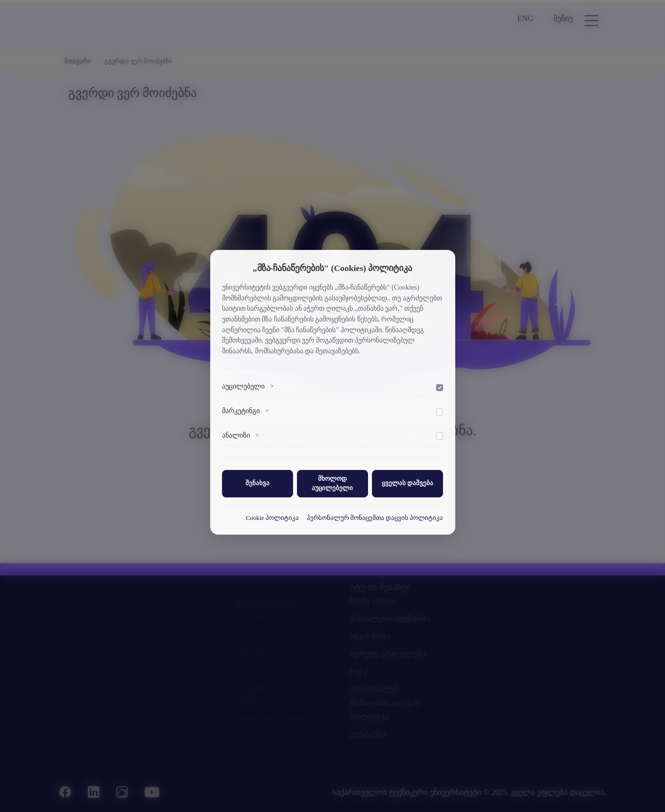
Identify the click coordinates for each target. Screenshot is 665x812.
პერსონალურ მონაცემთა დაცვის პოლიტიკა (375, 518)
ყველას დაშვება (407, 483)
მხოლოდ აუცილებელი (332, 483)
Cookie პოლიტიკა (272, 518)
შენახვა (258, 483)
